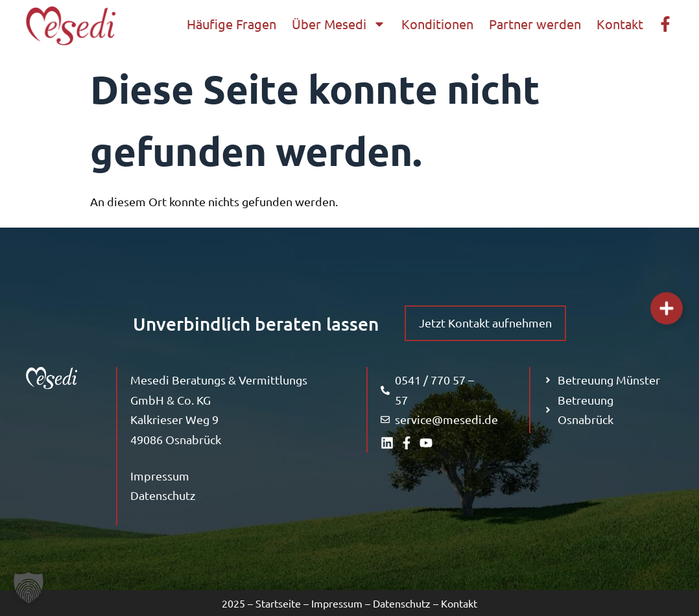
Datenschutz (163, 495)
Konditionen (437, 24)
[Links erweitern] (667, 308)
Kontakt (620, 24)
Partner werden (535, 24)
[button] (29, 587)
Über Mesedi (339, 24)
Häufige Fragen (231, 24)
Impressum (160, 476)
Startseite (278, 603)
